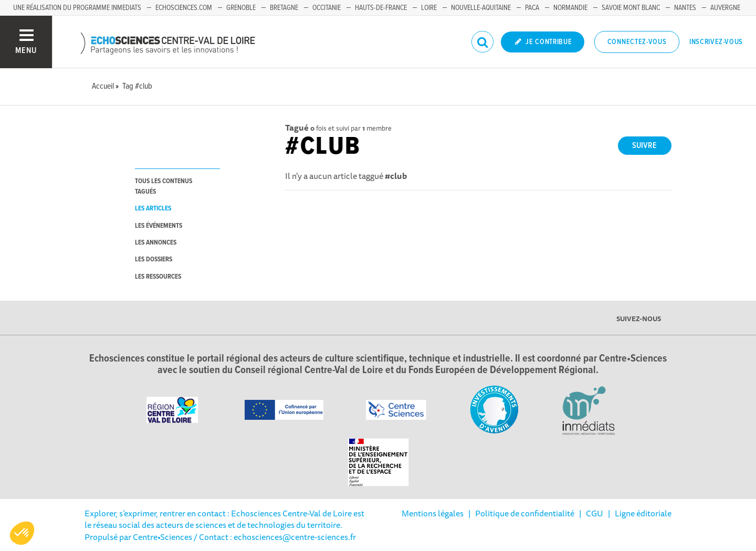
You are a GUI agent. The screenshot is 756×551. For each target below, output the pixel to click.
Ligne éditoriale (643, 513)
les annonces (156, 243)
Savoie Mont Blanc (631, 8)
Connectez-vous (637, 42)
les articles (153, 209)
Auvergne (725, 8)
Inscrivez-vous (716, 42)
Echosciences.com (184, 8)
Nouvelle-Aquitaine (481, 8)
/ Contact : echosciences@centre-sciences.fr (274, 537)
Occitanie (327, 8)
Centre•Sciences (162, 537)
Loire (429, 8)
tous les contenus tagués (164, 186)
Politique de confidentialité (525, 513)
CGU (595, 513)
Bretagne (284, 8)
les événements (159, 226)
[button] (22, 533)
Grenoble (241, 8)
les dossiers (154, 259)
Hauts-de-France (381, 8)
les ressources (158, 277)
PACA (532, 8)
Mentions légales (433, 513)
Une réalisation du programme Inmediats (77, 8)
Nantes (685, 8)
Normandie (570, 8)
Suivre (644, 146)
